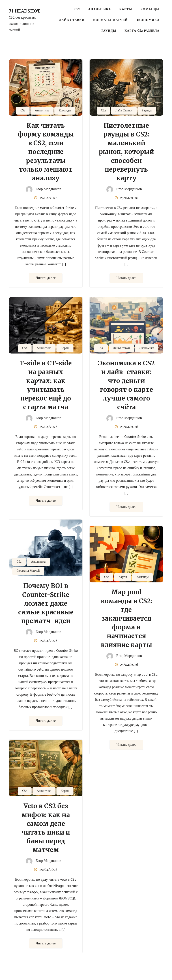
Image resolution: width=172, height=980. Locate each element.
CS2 (77, 10)
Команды (150, 10)
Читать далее (46, 278)
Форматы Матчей (110, 20)
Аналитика (100, 10)
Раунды (109, 31)
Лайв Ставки (72, 20)
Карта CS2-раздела (142, 31)
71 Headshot (25, 11)
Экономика (148, 20)
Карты (126, 10)
